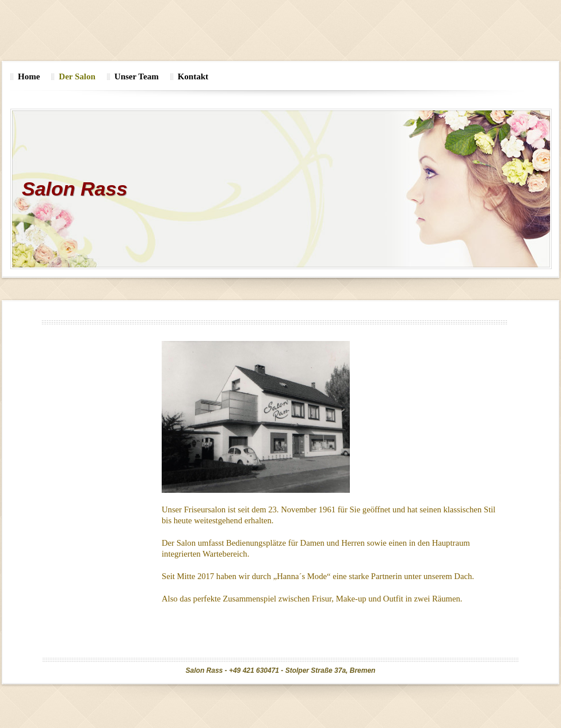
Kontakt (193, 76)
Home (29, 76)
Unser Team (137, 76)
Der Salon (77, 76)
